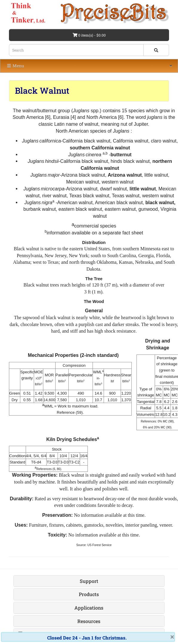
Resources (89, 621)
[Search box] (76, 50)
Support (89, 581)
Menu (15, 66)
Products (89, 594)
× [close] (172, 637)
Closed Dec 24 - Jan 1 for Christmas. (87, 638)
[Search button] (156, 50)
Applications (89, 608)
